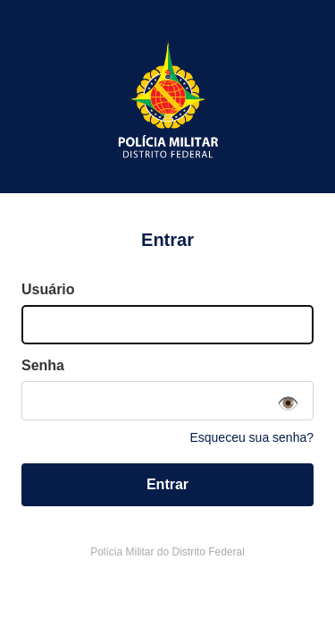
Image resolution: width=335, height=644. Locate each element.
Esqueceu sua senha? (251, 437)
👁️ (288, 403)
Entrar (167, 484)
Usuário (48, 289)
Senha (43, 365)
